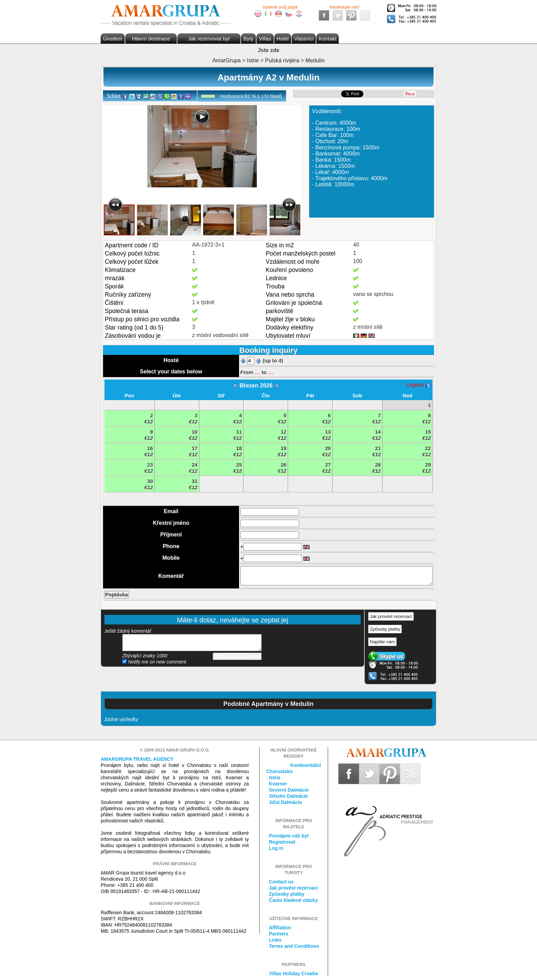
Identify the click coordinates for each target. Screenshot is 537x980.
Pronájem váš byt (289, 836)
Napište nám (382, 642)
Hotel (283, 39)
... (257, 372)
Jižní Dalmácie (285, 802)
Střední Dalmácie (288, 796)
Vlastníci (304, 39)
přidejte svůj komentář (192, 643)
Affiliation (280, 928)
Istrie (274, 778)
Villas (265, 39)
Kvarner (278, 784)
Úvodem (113, 39)
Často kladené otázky (293, 900)
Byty (248, 39)
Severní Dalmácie (289, 790)
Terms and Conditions (294, 946)
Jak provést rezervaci (391, 616)
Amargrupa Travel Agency (137, 759)
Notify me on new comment (154, 662)
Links (275, 940)
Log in (276, 848)
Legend (418, 385)
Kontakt (328, 39)
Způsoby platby (385, 629)
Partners (279, 934)
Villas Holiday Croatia (293, 973)
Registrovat (282, 842)
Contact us (281, 882)
